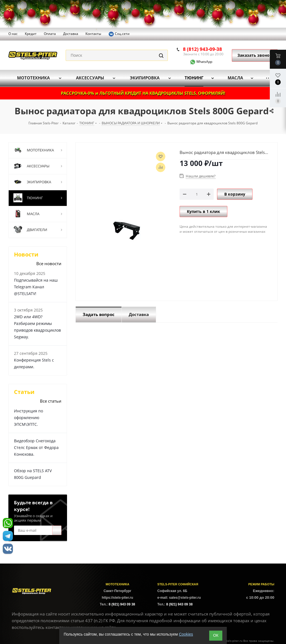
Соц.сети (119, 34)
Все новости (49, 263)
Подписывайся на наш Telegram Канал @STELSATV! (36, 287)
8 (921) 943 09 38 (122, 604)
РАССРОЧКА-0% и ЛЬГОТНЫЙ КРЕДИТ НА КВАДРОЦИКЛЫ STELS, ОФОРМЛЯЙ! (143, 93)
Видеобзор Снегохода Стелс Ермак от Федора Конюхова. (36, 447)
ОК (216, 635)
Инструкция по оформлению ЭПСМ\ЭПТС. (28, 418)
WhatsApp (198, 62)
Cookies (186, 634)
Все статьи (51, 401)
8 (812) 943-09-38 (202, 49)
